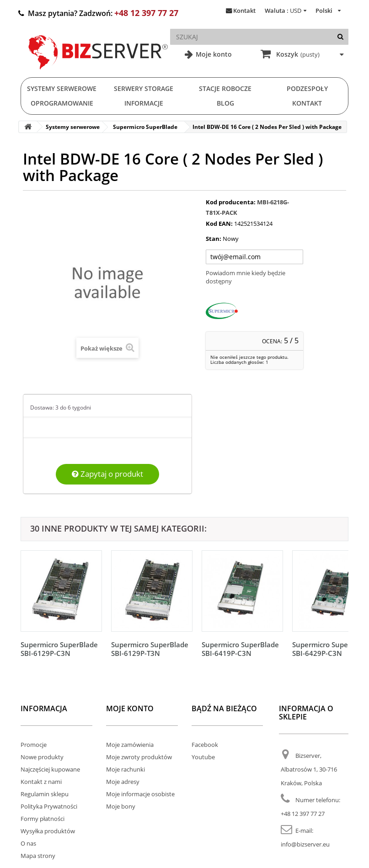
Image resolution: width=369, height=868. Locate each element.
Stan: (214, 239)
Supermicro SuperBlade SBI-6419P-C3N (240, 649)
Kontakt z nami (41, 782)
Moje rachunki (126, 769)
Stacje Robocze (225, 88)
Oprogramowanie (62, 103)
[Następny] (339, 601)
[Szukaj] (340, 37)
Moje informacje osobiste (140, 794)
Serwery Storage (144, 88)
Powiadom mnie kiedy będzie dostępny (246, 277)
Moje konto (213, 54)
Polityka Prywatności (49, 806)
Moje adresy (123, 782)
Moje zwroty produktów (139, 757)
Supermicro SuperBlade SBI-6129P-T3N (150, 649)
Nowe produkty (42, 757)
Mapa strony (38, 856)
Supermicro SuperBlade (145, 127)
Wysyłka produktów (48, 831)
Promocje (34, 745)
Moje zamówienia (130, 745)
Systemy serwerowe (62, 88)
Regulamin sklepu (45, 794)
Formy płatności (43, 819)
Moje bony (121, 806)
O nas (28, 843)
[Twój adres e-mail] (254, 257)
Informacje (144, 103)
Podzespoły (307, 88)
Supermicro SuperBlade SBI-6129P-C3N (59, 649)
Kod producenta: (231, 202)
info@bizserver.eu (305, 844)
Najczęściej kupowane (50, 769)
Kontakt (244, 11)
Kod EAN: (219, 224)
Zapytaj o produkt (107, 474)
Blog (225, 103)
